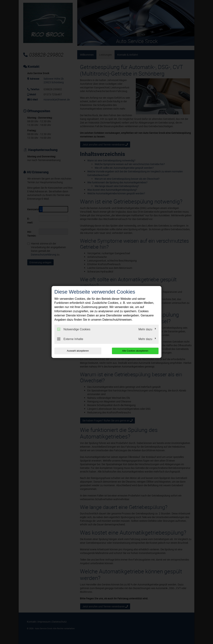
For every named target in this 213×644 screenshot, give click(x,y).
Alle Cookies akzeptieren (135, 351)
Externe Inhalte (70, 339)
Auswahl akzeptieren (78, 351)
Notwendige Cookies (74, 329)
